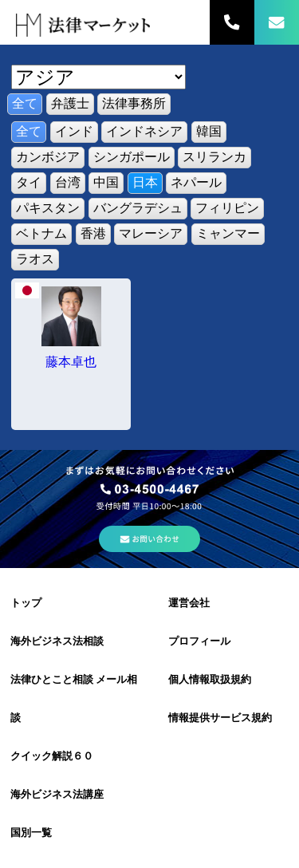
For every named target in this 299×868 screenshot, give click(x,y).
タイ (29, 182)
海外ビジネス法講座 (57, 794)
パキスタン (48, 208)
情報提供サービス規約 (220, 718)
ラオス (35, 259)
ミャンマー (228, 233)
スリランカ (214, 157)
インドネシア (144, 131)
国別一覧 (31, 832)
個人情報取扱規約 (210, 679)
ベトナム (41, 233)
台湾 (68, 182)
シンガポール (132, 157)
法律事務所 (134, 103)
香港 (93, 233)
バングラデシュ (138, 208)
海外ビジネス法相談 (57, 641)
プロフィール (199, 641)
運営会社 (189, 603)
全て (25, 103)
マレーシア (151, 233)
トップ (26, 603)
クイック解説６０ (52, 756)
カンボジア (48, 157)
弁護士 (70, 103)
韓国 (209, 131)
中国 (106, 182)
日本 (145, 182)
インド (74, 131)
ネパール (196, 182)
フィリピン (227, 208)
